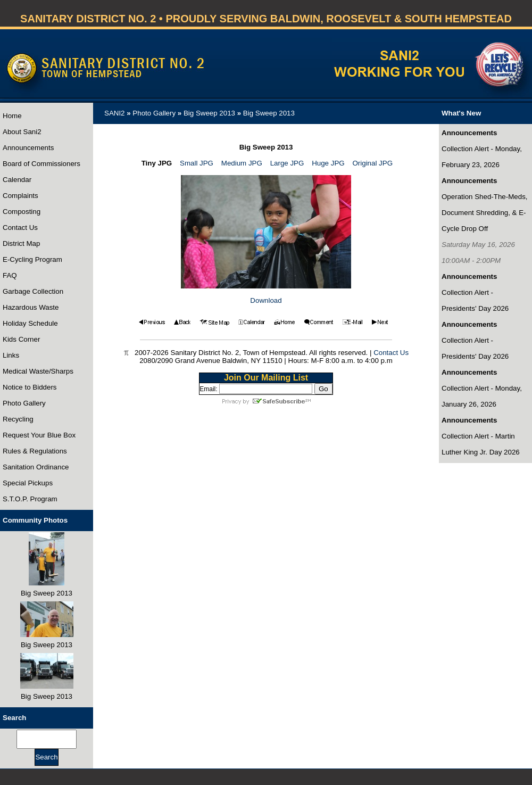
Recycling (18, 419)
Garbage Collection (33, 291)
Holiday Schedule (30, 323)
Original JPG (372, 163)
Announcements (28, 148)
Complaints (20, 196)
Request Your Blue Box (39, 435)
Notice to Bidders (30, 387)
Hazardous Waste (31, 307)
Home (12, 116)
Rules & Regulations (35, 451)
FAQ (10, 275)
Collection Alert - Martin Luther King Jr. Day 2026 (481, 444)
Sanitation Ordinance (36, 467)
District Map (21, 243)
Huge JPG (328, 163)
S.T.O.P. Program (30, 499)
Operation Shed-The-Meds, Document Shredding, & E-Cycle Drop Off (485, 213)
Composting (22, 212)
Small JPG (197, 163)
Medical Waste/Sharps (38, 371)
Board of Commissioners (41, 164)
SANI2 (115, 113)
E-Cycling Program (32, 259)
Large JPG (287, 163)
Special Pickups (28, 483)
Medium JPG (242, 163)
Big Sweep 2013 (209, 113)
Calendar (17, 180)
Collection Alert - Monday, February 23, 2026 (482, 157)
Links (11, 355)
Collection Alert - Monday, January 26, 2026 (482, 396)
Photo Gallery (24, 403)
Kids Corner (21, 339)
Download (266, 300)
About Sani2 (22, 132)
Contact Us (20, 228)
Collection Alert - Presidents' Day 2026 (475, 300)
